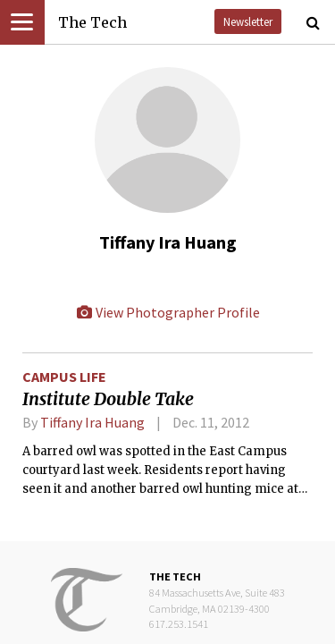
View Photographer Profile (168, 312)
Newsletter (248, 21)
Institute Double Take (108, 399)
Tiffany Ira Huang (92, 422)
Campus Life (64, 377)
